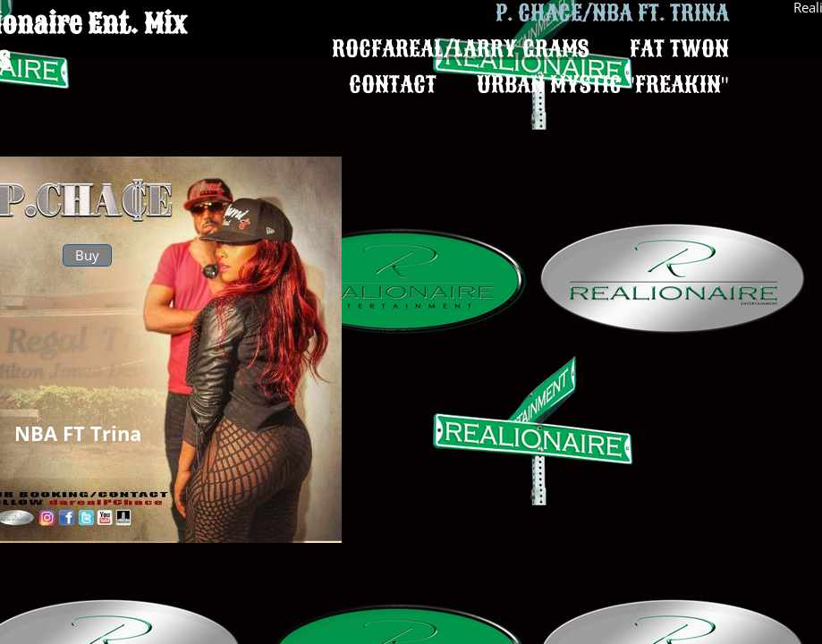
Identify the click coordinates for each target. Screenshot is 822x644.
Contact (393, 85)
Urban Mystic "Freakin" (603, 85)
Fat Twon (679, 49)
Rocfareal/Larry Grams (461, 49)
